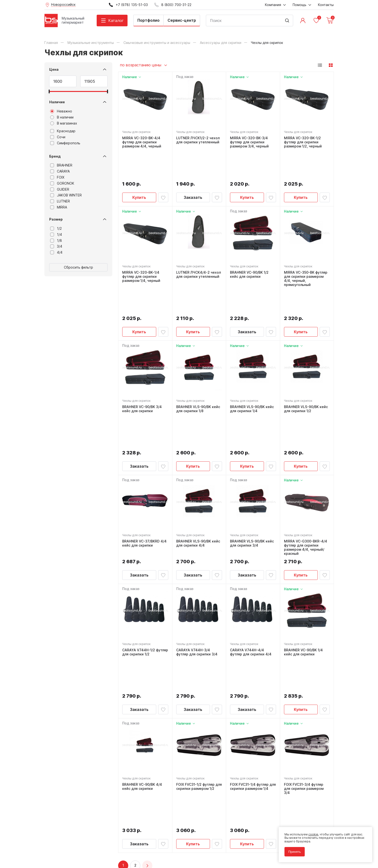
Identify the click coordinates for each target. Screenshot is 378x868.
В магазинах (64, 123)
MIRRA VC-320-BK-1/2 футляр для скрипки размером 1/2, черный (303, 142)
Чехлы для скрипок (136, 132)
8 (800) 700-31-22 (212, 758)
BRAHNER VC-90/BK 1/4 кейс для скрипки (303, 563)
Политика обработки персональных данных (77, 843)
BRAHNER (61, 165)
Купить (139, 168)
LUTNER (60, 201)
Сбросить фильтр (78, 267)
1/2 (56, 229)
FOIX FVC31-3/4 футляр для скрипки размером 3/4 (304, 666)
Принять (295, 852)
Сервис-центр (182, 20)
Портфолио (148, 20)
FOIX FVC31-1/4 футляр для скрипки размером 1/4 (253, 664)
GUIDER (60, 189)
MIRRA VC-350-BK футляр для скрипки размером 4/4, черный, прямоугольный (306, 249)
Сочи (58, 137)
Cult (105, 857)
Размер (56, 219)
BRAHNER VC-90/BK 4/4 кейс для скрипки (142, 664)
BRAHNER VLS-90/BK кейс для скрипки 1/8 (198, 354)
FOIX (57, 177)
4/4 (56, 252)
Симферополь (65, 143)
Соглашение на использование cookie (72, 850)
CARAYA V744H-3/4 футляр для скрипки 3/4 (197, 563)
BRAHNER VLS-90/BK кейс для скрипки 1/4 (252, 354)
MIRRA (59, 207)
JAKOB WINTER (66, 195)
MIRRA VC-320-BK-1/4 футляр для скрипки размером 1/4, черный (141, 247)
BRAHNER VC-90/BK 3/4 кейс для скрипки (142, 354)
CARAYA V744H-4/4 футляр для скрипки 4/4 (251, 563)
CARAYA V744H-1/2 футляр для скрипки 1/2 (145, 563)
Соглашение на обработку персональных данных (81, 846)
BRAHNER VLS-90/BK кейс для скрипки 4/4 (198, 454)
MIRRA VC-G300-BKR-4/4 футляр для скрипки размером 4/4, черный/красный (306, 458)
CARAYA (60, 171)
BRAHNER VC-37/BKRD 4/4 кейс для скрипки (144, 454)
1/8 (56, 241)
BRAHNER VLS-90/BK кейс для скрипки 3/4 (252, 454)
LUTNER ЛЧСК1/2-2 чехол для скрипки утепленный (198, 140)
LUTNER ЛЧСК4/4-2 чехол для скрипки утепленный (199, 245)
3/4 (56, 246)
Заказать (193, 168)
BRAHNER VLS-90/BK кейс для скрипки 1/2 (306, 354)
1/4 (56, 235)
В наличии (62, 117)
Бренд (55, 156)
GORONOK (62, 183)
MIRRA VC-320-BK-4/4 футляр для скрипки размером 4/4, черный (142, 142)
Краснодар (63, 131)
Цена (54, 69)
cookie (313, 834)
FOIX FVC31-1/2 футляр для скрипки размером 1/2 (199, 664)
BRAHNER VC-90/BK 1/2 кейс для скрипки (249, 245)
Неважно (61, 111)
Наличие (57, 102)
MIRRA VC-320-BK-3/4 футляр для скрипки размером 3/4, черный (249, 142)
